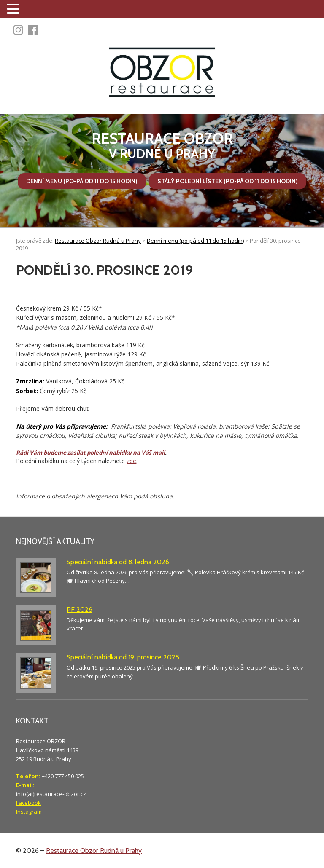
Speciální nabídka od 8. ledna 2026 (118, 562)
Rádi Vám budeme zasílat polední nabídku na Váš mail (90, 453)
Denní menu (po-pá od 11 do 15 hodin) (82, 181)
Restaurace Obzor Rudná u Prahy (94, 851)
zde (131, 461)
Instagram (29, 812)
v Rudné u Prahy (162, 146)
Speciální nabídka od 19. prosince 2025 (123, 657)
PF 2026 (80, 609)
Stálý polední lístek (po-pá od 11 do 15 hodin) (228, 181)
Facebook (28, 803)
